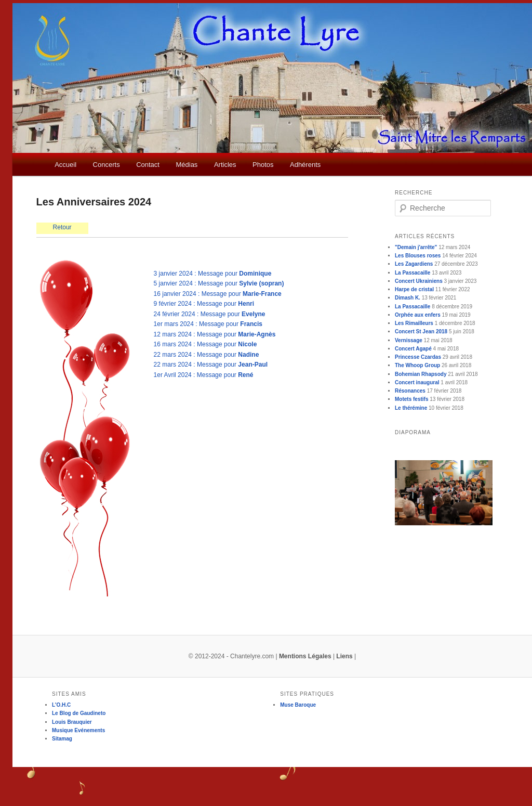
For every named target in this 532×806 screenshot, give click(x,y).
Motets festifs (411, 399)
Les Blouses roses (418, 256)
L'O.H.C (61, 705)
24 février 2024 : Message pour (210, 314)
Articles (225, 165)
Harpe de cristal (414, 289)
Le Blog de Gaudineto (79, 713)
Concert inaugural (417, 382)
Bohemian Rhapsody (421, 374)
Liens (344, 656)
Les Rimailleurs (414, 323)
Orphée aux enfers (418, 315)
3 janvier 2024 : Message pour (213, 274)
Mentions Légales (305, 656)
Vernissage (409, 340)
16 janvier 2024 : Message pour (218, 294)
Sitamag (62, 739)
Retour (62, 227)
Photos (263, 165)
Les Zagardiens (414, 264)
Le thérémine (411, 408)
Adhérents (305, 165)
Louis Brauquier (72, 722)
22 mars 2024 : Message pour (207, 355)
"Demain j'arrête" (416, 247)
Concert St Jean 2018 (421, 331)
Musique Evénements (78, 730)
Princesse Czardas (418, 357)
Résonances (410, 391)
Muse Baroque (298, 705)
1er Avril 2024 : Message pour (204, 375)
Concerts (107, 165)
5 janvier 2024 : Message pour (219, 283)
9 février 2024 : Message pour (204, 304)
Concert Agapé (413, 349)
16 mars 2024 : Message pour (205, 344)
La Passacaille (413, 273)
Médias (187, 165)
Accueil (65, 165)
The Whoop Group (417, 365)
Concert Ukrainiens (419, 281)
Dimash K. (408, 298)
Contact (148, 165)
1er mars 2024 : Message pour (208, 324)
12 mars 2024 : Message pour (215, 334)
